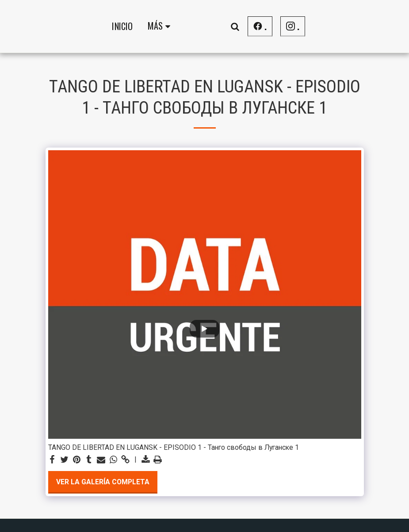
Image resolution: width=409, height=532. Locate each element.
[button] (305, 26)
